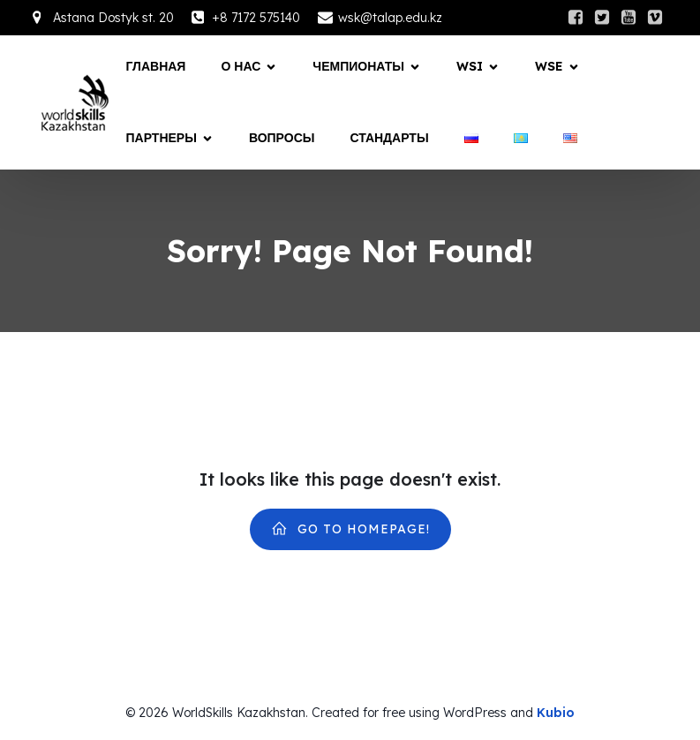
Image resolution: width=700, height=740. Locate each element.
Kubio (556, 713)
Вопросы (282, 138)
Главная (156, 66)
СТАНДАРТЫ (389, 138)
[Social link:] (576, 18)
